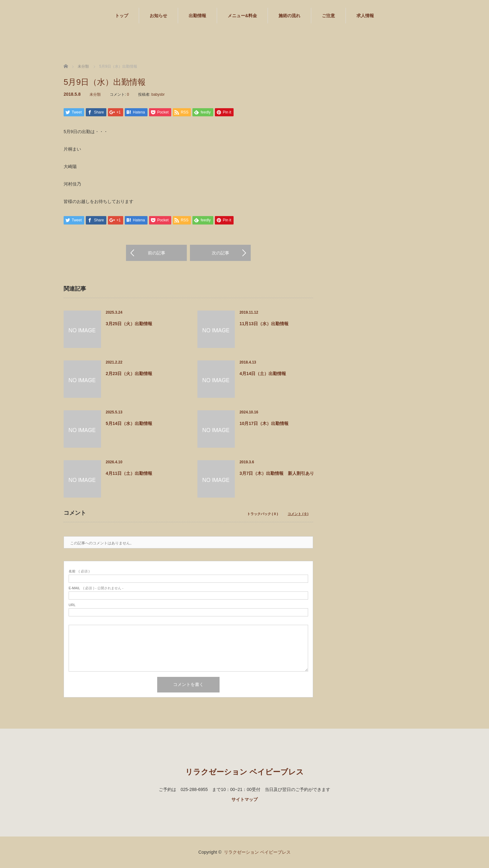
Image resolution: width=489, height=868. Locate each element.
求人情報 (365, 16)
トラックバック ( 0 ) (263, 514)
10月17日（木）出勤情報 (264, 424)
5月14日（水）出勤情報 (129, 424)
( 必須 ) (79, 572)
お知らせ (158, 16)
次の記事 (220, 253)
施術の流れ (289, 16)
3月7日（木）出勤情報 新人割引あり (277, 474)
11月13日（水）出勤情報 (264, 324)
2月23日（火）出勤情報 (129, 374)
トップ (122, 16)
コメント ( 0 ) (298, 514)
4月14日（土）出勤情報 (263, 374)
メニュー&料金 (242, 16)
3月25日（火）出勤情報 (129, 324)
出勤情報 (197, 16)
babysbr (158, 94)
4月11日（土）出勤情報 (129, 474)
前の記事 (157, 253)
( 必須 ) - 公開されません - (96, 588)
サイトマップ (244, 800)
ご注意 (328, 16)
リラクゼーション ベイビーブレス (244, 772)
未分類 (95, 94)
